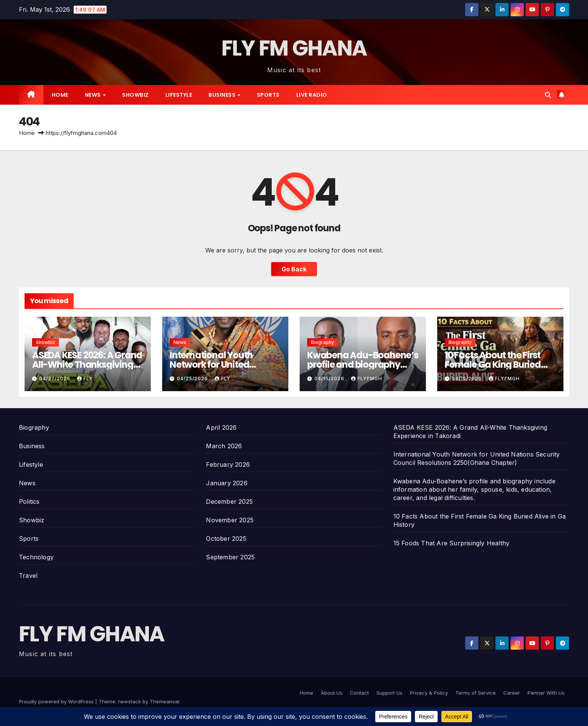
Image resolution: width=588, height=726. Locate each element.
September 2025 (230, 557)
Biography (323, 342)
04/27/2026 (56, 378)
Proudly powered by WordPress (57, 701)
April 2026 (221, 427)
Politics (29, 502)
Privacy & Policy (429, 693)
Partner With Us (546, 693)
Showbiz (135, 95)
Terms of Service (476, 693)
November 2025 (230, 520)
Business (223, 95)
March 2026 (224, 446)
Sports (268, 95)
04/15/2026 (330, 378)
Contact (359, 693)
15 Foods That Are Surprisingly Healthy (452, 543)
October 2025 (226, 539)
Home (60, 95)
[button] (548, 95)
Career (512, 693)
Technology (36, 557)
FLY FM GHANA (294, 48)
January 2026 (227, 483)
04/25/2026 (193, 378)
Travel (28, 576)
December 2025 (229, 502)
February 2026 (228, 464)
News (94, 95)
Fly (85, 378)
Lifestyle (179, 95)
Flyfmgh (367, 378)
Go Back (294, 269)
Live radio (312, 95)
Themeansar (165, 701)
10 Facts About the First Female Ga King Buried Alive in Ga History (493, 365)
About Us (332, 693)
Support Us (389, 693)
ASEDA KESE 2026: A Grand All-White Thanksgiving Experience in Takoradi (87, 365)
